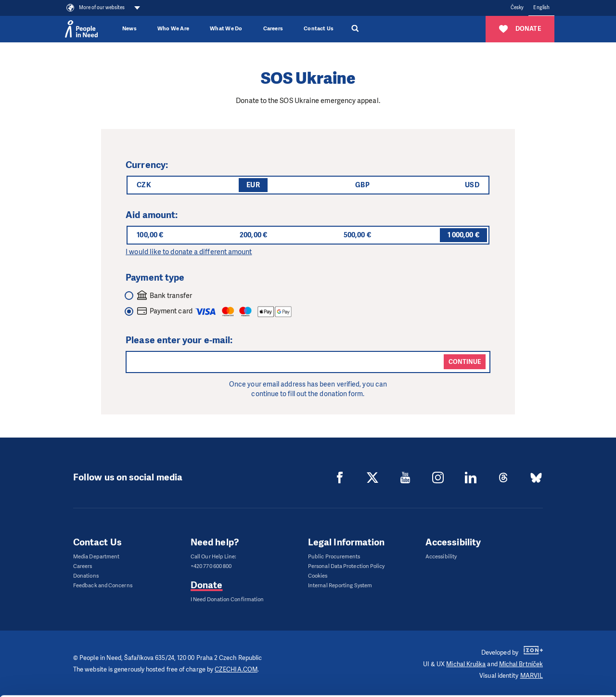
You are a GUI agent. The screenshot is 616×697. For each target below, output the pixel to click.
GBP (362, 185)
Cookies (318, 576)
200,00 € (253, 235)
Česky (517, 7)
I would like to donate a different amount (189, 252)
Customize (536, 641)
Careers (273, 29)
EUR (253, 185)
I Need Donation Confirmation (227, 600)
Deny (536, 665)
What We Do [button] (226, 29)
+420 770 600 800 (211, 566)
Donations (86, 576)
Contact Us (319, 29)
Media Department (96, 557)
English (541, 7)
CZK (144, 185)
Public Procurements (334, 557)
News (129, 29)
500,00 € (357, 235)
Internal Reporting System (340, 586)
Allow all (536, 617)
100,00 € (150, 235)
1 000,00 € (463, 235)
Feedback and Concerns (103, 586)
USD (472, 185)
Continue (465, 362)
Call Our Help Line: (214, 557)
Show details (148, 685)
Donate (206, 585)
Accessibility (441, 557)
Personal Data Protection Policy (346, 566)
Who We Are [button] (173, 29)
